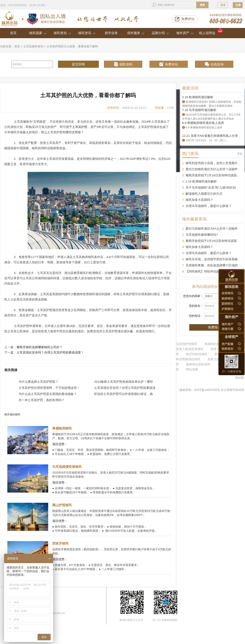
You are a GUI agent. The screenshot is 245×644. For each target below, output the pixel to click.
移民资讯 (87, 33)
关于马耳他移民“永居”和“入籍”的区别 (211, 187)
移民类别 (62, 33)
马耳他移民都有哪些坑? (202, 235)
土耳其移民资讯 (33, 46)
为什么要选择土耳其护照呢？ (38, 382)
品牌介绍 (160, 33)
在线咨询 (217, 64)
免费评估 (188, 19)
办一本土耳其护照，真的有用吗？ (42, 400)
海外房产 (185, 33)
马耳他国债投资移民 (67, 467)
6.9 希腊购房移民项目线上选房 (203, 123)
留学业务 (111, 33)
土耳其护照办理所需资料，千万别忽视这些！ (49, 388)
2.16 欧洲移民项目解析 (198, 97)
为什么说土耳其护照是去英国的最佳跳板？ (48, 394)
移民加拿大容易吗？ (199, 200)
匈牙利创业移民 (197, 354)
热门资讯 (190, 153)
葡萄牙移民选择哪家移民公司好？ (40, 347)
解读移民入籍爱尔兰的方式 (204, 194)
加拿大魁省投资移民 (190, 349)
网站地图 (192, 369)
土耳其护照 (80, 127)
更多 (240, 154)
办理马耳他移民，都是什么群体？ (209, 206)
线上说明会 (211, 31)
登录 (223, 5)
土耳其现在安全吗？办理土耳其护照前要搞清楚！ (50, 353)
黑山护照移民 (62, 505)
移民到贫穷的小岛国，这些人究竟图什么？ (215, 163)
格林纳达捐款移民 (198, 364)
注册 (238, 5)
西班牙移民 (60, 543)
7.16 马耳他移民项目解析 (199, 110)
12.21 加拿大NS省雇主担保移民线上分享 (210, 136)
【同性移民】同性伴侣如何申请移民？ (212, 271)
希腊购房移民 (62, 428)
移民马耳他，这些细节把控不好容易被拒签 (215, 259)
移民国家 (38, 33)
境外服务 (136, 33)
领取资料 (126, 64)
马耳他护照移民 (187, 344)
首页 (13, 33)
